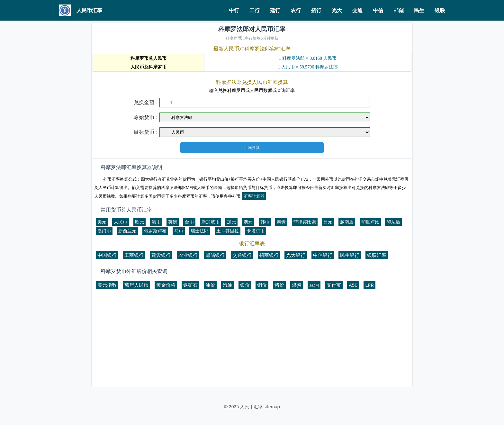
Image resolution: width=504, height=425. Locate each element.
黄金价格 (166, 285)
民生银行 (350, 255)
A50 (353, 285)
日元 (328, 222)
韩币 (265, 222)
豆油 (314, 285)
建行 (275, 10)
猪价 (279, 285)
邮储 (399, 10)
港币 (156, 222)
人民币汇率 (251, 407)
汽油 (228, 285)
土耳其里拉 (228, 231)
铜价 (262, 285)
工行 (255, 10)
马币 (179, 231)
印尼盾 (393, 222)
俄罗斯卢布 (155, 231)
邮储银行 (215, 255)
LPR (369, 285)
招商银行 (269, 255)
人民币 (121, 222)
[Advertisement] (252, 341)
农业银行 (188, 255)
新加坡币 (211, 222)
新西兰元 (127, 231)
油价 (210, 285)
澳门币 (104, 231)
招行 (316, 10)
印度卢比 (370, 222)
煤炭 (297, 285)
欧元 (139, 222)
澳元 (248, 222)
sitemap (272, 407)
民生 (419, 10)
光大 (337, 10)
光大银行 (296, 255)
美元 (102, 222)
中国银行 (107, 255)
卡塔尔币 (256, 231)
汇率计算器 (254, 196)
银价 (245, 285)
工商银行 (134, 255)
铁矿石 (190, 285)
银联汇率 (377, 255)
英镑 (173, 222)
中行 (234, 10)
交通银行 (242, 255)
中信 (378, 10)
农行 (296, 10)
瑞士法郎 (200, 231)
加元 (231, 222)
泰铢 (281, 222)
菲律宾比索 (305, 222)
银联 (440, 10)
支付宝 (334, 285)
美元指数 (107, 285)
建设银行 (161, 255)
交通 (357, 10)
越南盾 (347, 222)
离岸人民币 (136, 285)
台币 (189, 222)
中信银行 (323, 255)
